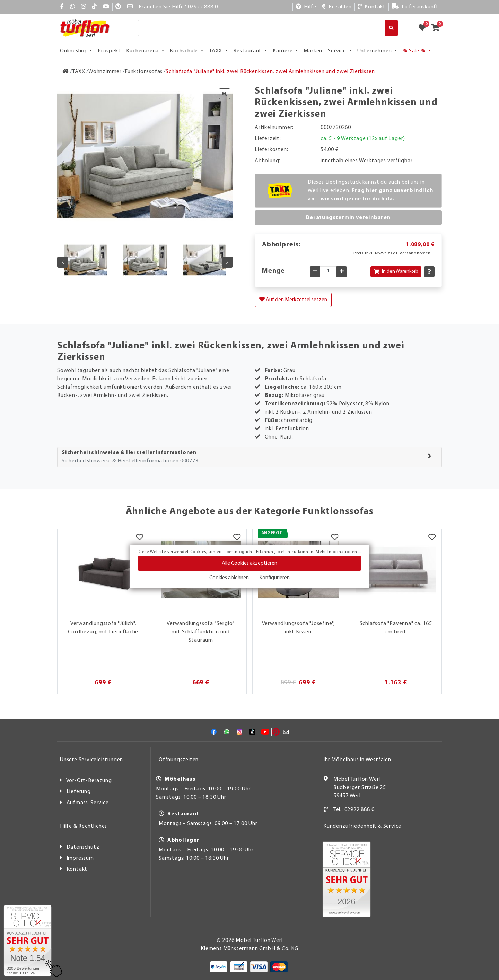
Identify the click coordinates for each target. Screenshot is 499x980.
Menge (273, 271)
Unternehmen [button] (375, 51)
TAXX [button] (216, 51)
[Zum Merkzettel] (424, 28)
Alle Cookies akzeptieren (249, 563)
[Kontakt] (372, 7)
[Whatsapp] (73, 7)
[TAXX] (79, 72)
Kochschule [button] (185, 51)
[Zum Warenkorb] (437, 28)
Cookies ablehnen (229, 578)
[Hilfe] (306, 7)
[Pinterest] (118, 7)
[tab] (249, 457)
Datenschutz (83, 847)
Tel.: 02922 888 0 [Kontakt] (354, 810)
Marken (313, 51)
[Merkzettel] (139, 538)
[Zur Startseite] (66, 72)
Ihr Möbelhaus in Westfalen (357, 760)
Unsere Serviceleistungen (91, 760)
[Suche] (261, 28)
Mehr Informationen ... (339, 552)
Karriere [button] (283, 51)
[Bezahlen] (337, 7)
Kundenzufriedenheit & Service (362, 826)
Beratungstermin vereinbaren (348, 218)
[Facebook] (62, 7)
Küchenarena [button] (143, 51)
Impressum (80, 858)
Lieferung (79, 792)
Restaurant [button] (248, 51)
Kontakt (77, 869)
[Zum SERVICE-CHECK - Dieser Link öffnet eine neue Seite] (28, 940)
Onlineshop (74, 51)
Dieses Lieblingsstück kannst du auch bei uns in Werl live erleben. (370, 191)
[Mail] (130, 7)
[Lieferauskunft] (415, 7)
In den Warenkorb (396, 272)
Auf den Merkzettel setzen (293, 300)
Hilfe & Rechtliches (84, 826)
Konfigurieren (274, 578)
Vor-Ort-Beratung (89, 781)
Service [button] (338, 51)
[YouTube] (106, 7)
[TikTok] (94, 7)
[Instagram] (84, 7)
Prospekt (109, 51)
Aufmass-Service (88, 803)
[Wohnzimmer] (105, 72)
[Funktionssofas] (144, 72)
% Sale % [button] (415, 51)
